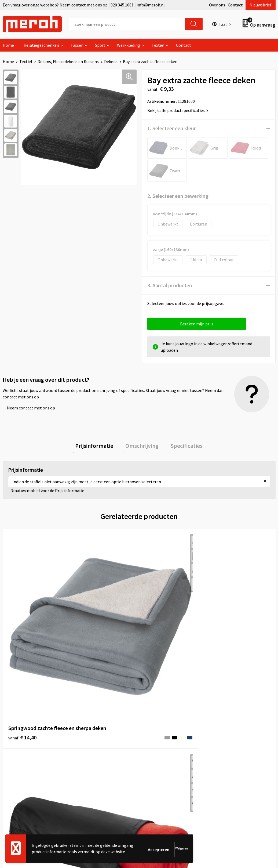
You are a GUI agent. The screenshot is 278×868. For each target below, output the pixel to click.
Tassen (77, 45)
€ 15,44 (227, 620)
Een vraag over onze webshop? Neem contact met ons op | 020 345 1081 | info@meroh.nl (84, 5)
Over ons (217, 5)
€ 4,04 (84, 623)
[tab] (98, 447)
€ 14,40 (22, 620)
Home (8, 45)
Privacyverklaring (229, 740)
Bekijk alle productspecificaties (178, 110)
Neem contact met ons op (31, 408)
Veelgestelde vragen (97, 732)
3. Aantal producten (170, 285)
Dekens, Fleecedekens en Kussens (68, 61)
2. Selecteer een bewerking (178, 196)
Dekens (111, 61)
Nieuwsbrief (261, 5)
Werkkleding (129, 45)
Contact (235, 5)
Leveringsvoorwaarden (234, 724)
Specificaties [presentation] (182, 447)
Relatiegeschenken (41, 45)
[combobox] (127, 24)
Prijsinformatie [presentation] (98, 447)
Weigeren (182, 849)
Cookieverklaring (229, 732)
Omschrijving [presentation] (142, 447)
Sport (100, 45)
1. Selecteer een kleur (172, 128)
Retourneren (158, 724)
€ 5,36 (157, 620)
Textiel (158, 45)
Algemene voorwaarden (235, 716)
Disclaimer (223, 748)
